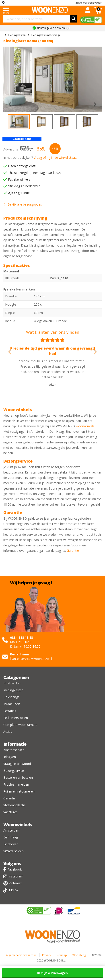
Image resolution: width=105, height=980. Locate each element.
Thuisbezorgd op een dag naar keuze (35, 173)
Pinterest (15, 883)
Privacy (47, 955)
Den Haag (11, 837)
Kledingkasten (13, 690)
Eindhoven (11, 844)
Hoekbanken (12, 683)
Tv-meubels (12, 704)
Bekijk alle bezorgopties (23, 204)
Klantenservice (14, 750)
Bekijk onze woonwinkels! (89, 3)
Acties (8, 732)
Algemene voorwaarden (21, 955)
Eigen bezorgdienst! (22, 166)
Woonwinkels (17, 825)
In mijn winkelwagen (52, 973)
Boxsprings (11, 697)
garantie (19, 193)
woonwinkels (85, 426)
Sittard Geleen (13, 851)
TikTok (13, 890)
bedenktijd (24, 186)
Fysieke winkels (19, 179)
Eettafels (10, 711)
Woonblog (79, 955)
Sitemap (62, 955)
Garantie (73, 551)
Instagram (16, 876)
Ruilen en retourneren (19, 791)
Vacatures (10, 812)
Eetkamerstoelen (16, 718)
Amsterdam (12, 830)
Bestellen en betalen (18, 777)
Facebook (14, 869)
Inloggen (10, 757)
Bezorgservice (14, 771)
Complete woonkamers (20, 725)
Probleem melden (16, 784)
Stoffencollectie (14, 805)
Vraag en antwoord (17, 764)
